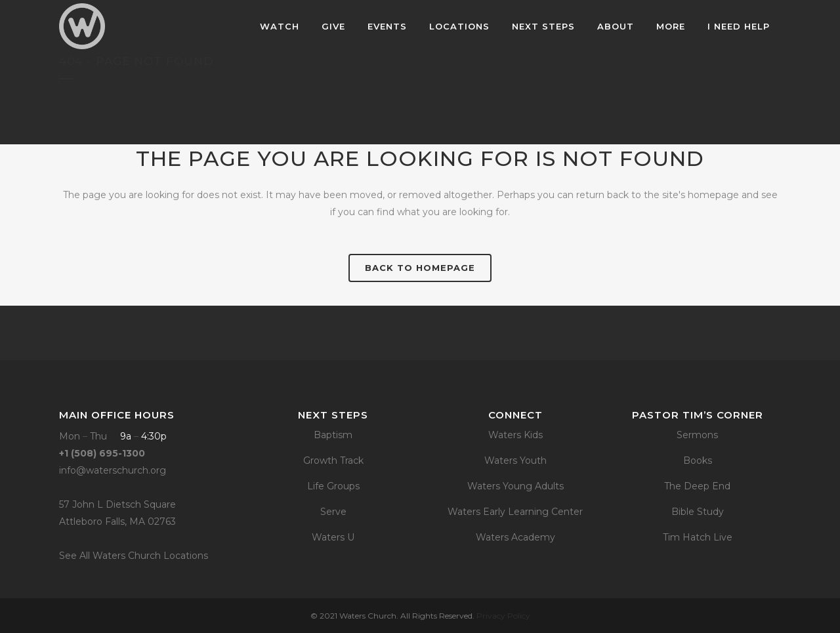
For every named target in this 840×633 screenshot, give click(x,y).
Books (698, 460)
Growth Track (333, 460)
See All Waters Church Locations (134, 556)
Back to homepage (420, 268)
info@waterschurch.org (113, 470)
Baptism (333, 435)
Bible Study (698, 512)
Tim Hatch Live (698, 537)
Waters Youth (515, 460)
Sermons (697, 435)
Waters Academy (515, 537)
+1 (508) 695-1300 (102, 453)
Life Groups (333, 486)
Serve (333, 512)
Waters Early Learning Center (515, 512)
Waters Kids (515, 435)
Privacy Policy (503, 616)
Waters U (333, 537)
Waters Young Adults (515, 486)
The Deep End (697, 486)
